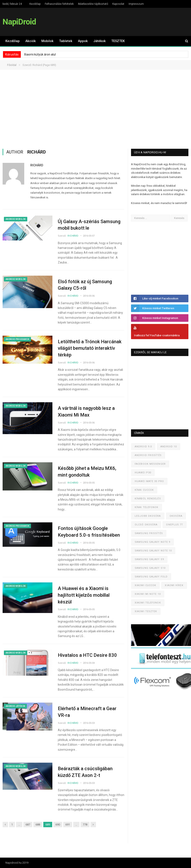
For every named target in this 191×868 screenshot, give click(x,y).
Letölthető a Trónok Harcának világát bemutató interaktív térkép (90, 348)
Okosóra (176, 516)
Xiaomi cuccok (145, 585)
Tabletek (66, 41)
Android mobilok (16, 219)
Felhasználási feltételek (59, 4)
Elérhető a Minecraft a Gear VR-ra (87, 712)
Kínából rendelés (148, 499)
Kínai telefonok (147, 507)
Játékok (100, 41)
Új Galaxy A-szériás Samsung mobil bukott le (89, 225)
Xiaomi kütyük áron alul (40, 54)
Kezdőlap (35, 4)
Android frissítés (148, 455)
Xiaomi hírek (174, 585)
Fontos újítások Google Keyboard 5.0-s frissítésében (89, 532)
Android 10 (169, 447)
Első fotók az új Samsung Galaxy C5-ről (85, 285)
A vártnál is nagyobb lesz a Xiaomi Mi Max (86, 412)
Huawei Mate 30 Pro (149, 481)
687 (28, 825)
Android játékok (15, 706)
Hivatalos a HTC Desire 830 (87, 655)
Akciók (31, 41)
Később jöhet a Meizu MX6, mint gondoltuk (87, 472)
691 (68, 825)
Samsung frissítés (149, 533)
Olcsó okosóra (146, 525)
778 (85, 825)
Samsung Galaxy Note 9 (152, 542)
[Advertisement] (96, 109)
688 (38, 825)
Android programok (17, 339)
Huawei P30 (143, 473)
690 (58, 825)
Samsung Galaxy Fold (151, 577)
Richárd (37, 165)
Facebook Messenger (150, 464)
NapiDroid (19, 22)
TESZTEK (118, 41)
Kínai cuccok (144, 490)
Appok (83, 41)
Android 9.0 (143, 447)
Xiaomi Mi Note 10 (148, 594)
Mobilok (47, 41)
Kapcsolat (118, 4)
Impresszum (136, 4)
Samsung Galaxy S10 (150, 568)
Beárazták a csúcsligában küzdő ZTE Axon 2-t (85, 772)
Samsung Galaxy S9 (149, 559)
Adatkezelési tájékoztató (93, 4)
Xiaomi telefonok (148, 603)
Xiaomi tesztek (146, 611)
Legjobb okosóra (148, 516)
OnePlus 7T (175, 525)
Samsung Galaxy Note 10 (153, 551)
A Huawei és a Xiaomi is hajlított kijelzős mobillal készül (84, 595)
